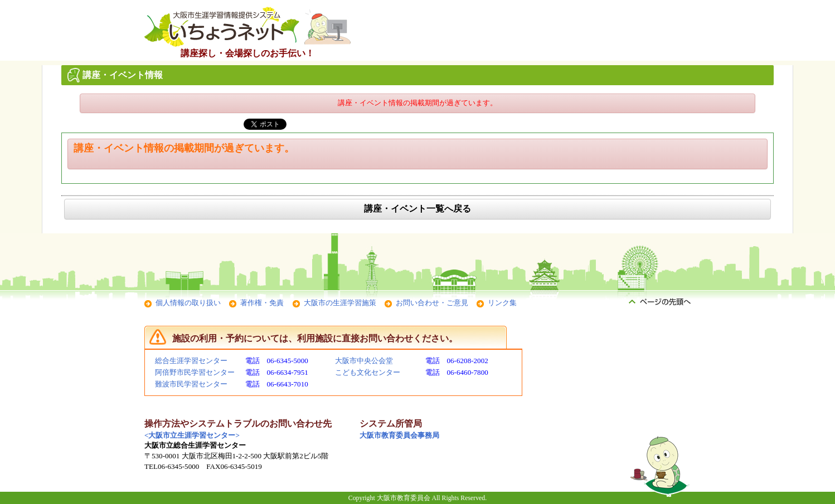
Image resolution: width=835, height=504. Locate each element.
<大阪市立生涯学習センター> (192, 435)
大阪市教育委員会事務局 (399, 435)
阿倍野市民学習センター (195, 372)
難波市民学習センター (191, 384)
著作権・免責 (262, 303)
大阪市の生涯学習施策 (340, 303)
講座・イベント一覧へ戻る (417, 209)
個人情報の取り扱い (188, 303)
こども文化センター (368, 372)
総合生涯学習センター (191, 361)
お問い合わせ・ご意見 (432, 303)
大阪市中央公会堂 (364, 361)
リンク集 (502, 303)
